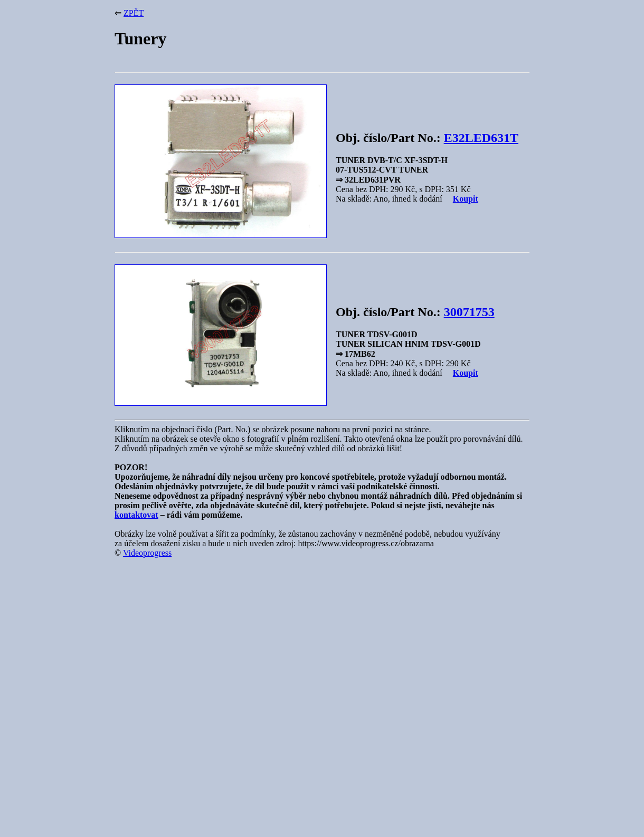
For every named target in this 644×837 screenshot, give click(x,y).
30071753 (469, 312)
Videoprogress (147, 553)
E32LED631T (481, 138)
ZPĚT (134, 13)
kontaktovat (136, 515)
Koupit (466, 199)
